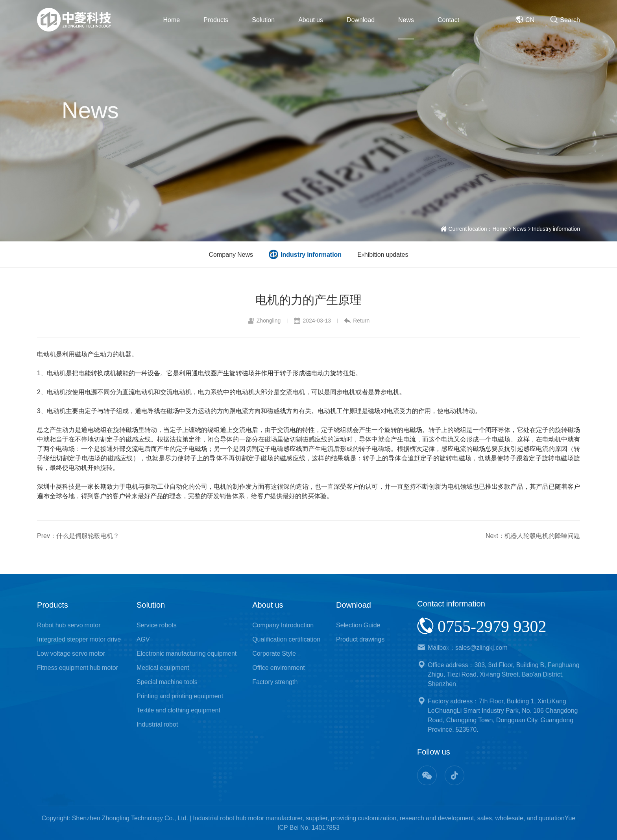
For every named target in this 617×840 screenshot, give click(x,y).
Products (216, 20)
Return (357, 321)
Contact (448, 20)
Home (172, 20)
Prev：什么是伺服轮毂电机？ (78, 536)
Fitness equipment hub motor (78, 668)
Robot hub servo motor (69, 625)
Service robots (157, 625)
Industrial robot (157, 724)
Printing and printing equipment (180, 696)
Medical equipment (163, 668)
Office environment (279, 668)
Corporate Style (274, 653)
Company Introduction (283, 625)
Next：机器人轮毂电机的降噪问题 (533, 536)
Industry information (556, 229)
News (406, 20)
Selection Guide (358, 625)
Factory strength (275, 682)
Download (361, 20)
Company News (231, 254)
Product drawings (360, 639)
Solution (263, 20)
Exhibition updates (383, 254)
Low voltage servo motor (71, 653)
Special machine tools (167, 682)
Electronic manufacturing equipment (187, 653)
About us (311, 20)
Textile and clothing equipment (178, 710)
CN (525, 20)
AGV (143, 639)
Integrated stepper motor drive (79, 639)
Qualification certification (286, 639)
